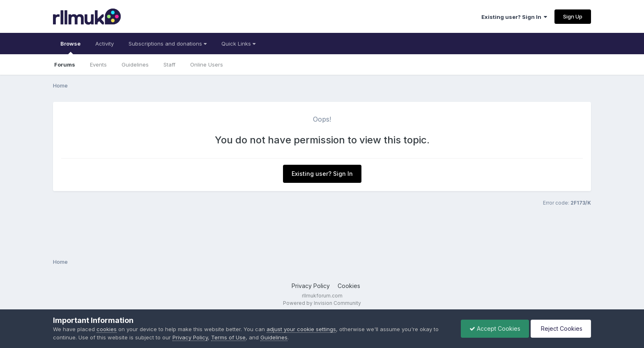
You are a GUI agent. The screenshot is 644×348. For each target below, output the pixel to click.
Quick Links (238, 44)
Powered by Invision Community (322, 303)
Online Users (207, 65)
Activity (105, 44)
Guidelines (135, 65)
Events (98, 65)
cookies (107, 329)
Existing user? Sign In (514, 17)
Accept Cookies (495, 328)
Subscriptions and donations (168, 44)
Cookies (349, 286)
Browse (70, 47)
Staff (169, 65)
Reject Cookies (561, 328)
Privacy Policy (311, 286)
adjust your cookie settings (301, 329)
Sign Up (573, 16)
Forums (65, 65)
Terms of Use (228, 337)
